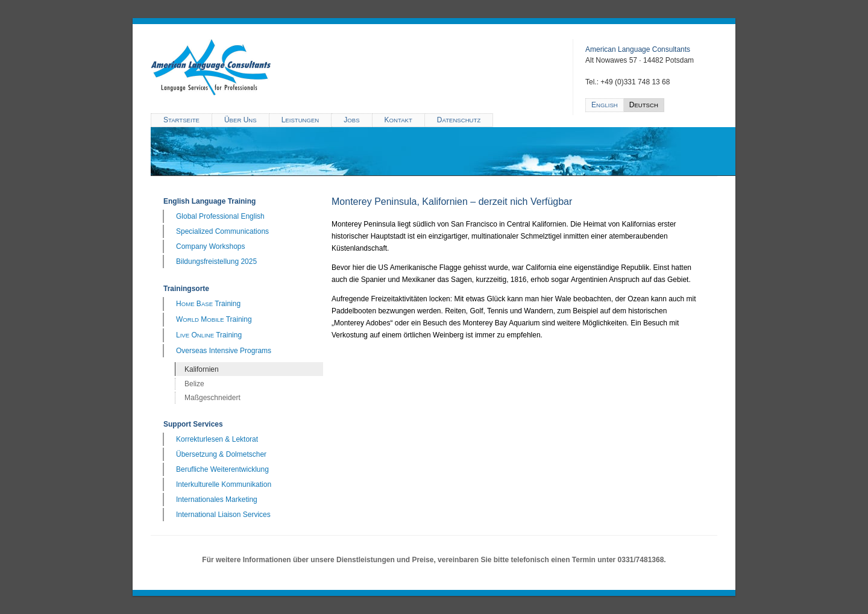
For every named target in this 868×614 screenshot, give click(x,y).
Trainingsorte (186, 289)
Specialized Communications (222, 231)
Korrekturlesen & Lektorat (217, 439)
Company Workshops (211, 246)
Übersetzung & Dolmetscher (221, 454)
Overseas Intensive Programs (224, 351)
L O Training (209, 335)
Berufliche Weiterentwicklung (222, 469)
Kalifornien (202, 369)
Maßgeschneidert (212, 398)
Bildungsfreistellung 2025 (216, 262)
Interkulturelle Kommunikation (224, 484)
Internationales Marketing (217, 500)
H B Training (208, 304)
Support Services (193, 424)
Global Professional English (220, 216)
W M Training (214, 319)
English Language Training (209, 201)
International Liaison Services (223, 515)
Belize (194, 384)
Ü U (241, 120)
